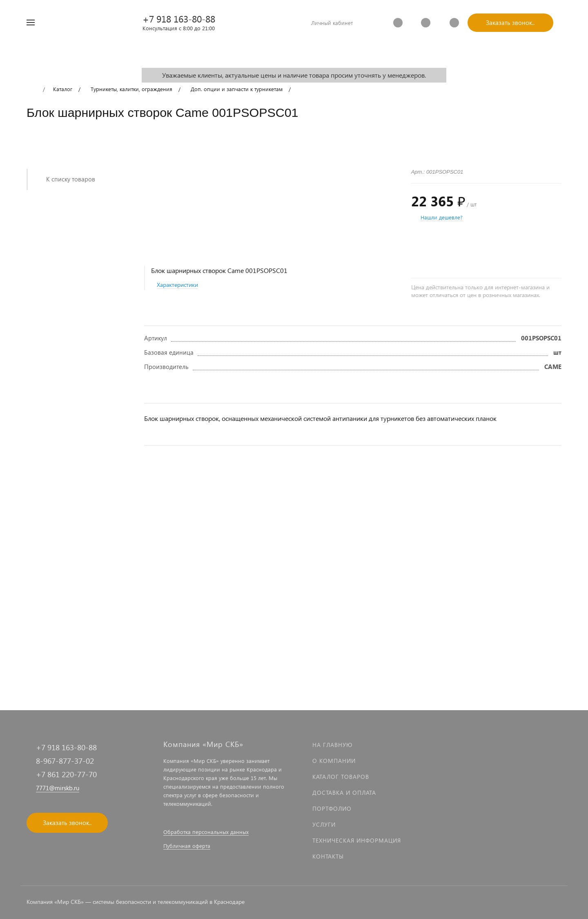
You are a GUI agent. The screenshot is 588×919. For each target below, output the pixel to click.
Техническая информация (357, 840)
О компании (334, 761)
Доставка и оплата (344, 793)
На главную (332, 745)
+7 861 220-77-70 (66, 774)
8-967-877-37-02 (65, 761)
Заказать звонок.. (510, 22)
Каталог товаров (341, 777)
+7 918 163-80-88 (179, 19)
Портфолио (332, 808)
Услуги (324, 824)
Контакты (328, 856)
